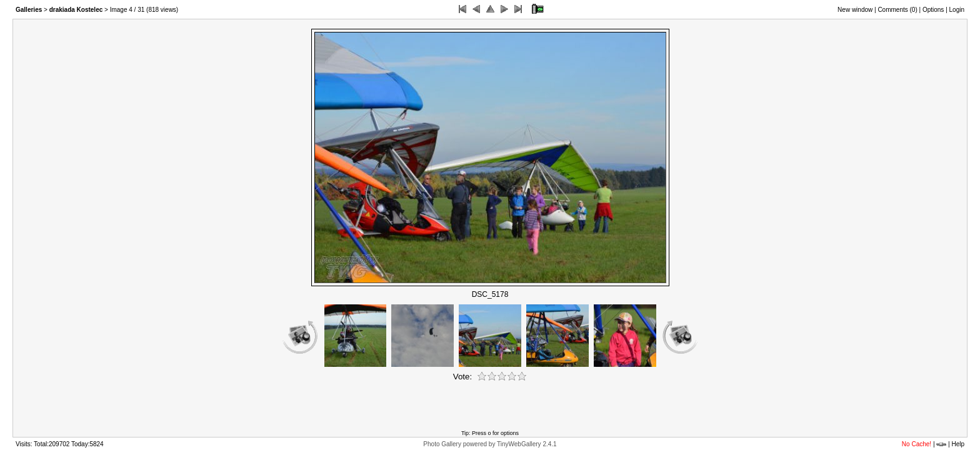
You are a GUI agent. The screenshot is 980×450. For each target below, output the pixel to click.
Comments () (897, 10)
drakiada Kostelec (76, 10)
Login (957, 10)
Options (933, 10)
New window (855, 10)
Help (958, 444)
